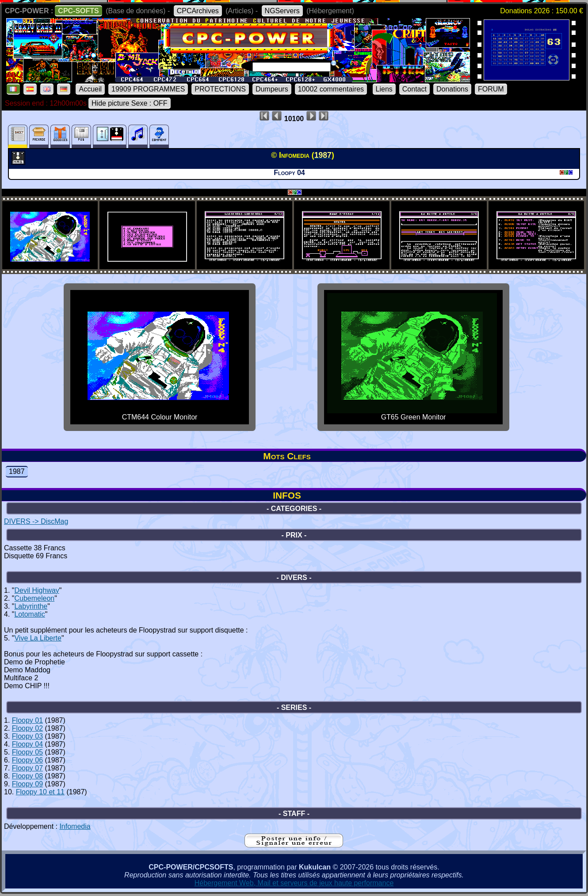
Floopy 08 (27, 776)
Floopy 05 (27, 752)
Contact (414, 89)
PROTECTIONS (220, 89)
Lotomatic (29, 614)
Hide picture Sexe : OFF (130, 103)
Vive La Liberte (38, 638)
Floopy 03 (27, 736)
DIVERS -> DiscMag (36, 521)
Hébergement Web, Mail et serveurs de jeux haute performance (294, 883)
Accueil (90, 89)
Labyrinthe (31, 606)
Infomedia (75, 826)
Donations (452, 89)
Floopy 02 (27, 728)
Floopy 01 (27, 720)
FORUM (491, 89)
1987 (17, 471)
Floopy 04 (27, 744)
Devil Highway (36, 590)
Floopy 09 (27, 784)
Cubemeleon (34, 598)
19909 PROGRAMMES (148, 89)
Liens (384, 89)
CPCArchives (198, 11)
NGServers (282, 11)
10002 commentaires (331, 89)
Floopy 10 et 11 (40, 792)
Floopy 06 (27, 760)
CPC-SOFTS (78, 11)
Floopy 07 (27, 768)
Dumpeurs (272, 89)
